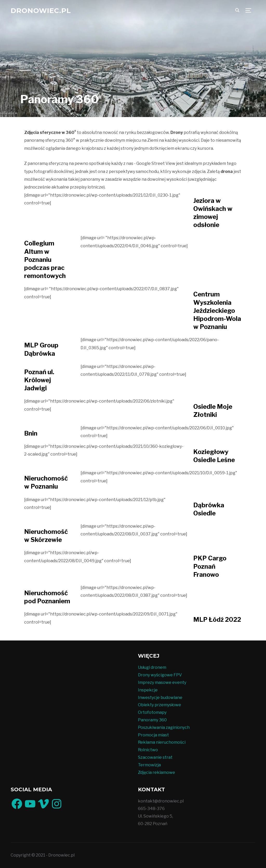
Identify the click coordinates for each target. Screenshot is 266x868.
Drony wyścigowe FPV (160, 675)
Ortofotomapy (152, 712)
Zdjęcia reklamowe (157, 772)
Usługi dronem (152, 667)
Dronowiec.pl (41, 11)
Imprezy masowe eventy (162, 682)
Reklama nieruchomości (162, 742)
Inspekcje (148, 690)
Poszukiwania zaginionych (164, 727)
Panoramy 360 (152, 720)
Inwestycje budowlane (160, 698)
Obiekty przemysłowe (159, 705)
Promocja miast (153, 735)
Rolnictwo (148, 750)
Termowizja (149, 765)
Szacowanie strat (155, 757)
